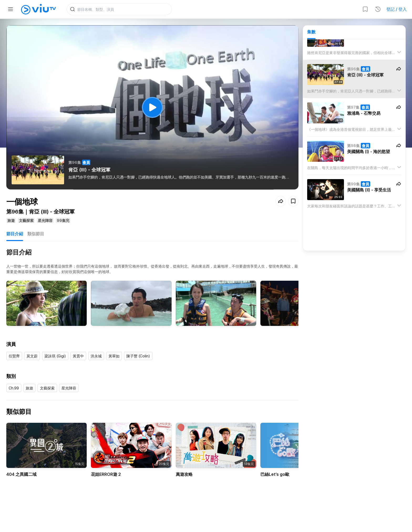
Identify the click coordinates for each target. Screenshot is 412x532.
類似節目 (36, 234)
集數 (311, 32)
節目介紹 (15, 234)
